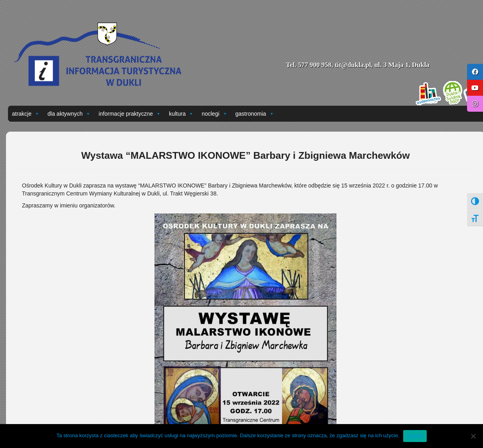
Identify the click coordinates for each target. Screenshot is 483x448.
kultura (181, 114)
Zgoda (415, 436)
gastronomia (255, 114)
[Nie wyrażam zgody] (473, 436)
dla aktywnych (69, 114)
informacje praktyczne (130, 114)
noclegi (214, 114)
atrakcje (26, 114)
